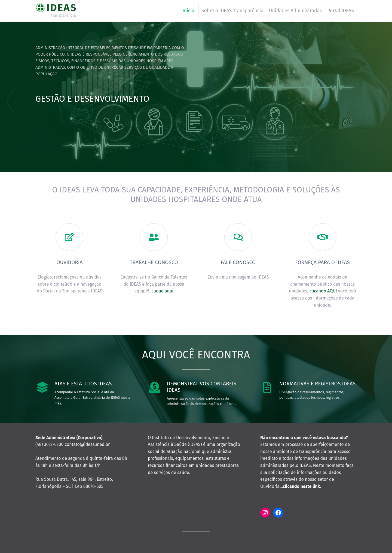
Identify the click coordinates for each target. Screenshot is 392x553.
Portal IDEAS (341, 11)
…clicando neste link (300, 486)
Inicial (189, 11)
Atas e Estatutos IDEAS (83, 384)
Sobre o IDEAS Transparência (232, 11)
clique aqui (162, 291)
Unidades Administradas (295, 11)
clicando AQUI (323, 291)
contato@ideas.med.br (87, 444)
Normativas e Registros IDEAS (317, 384)
